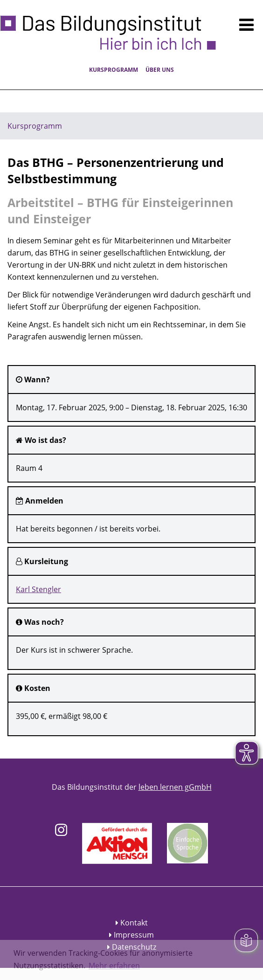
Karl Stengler (38, 589)
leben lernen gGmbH (175, 787)
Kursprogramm (114, 70)
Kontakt (134, 923)
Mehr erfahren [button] (114, 966)
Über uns (160, 70)
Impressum (134, 935)
